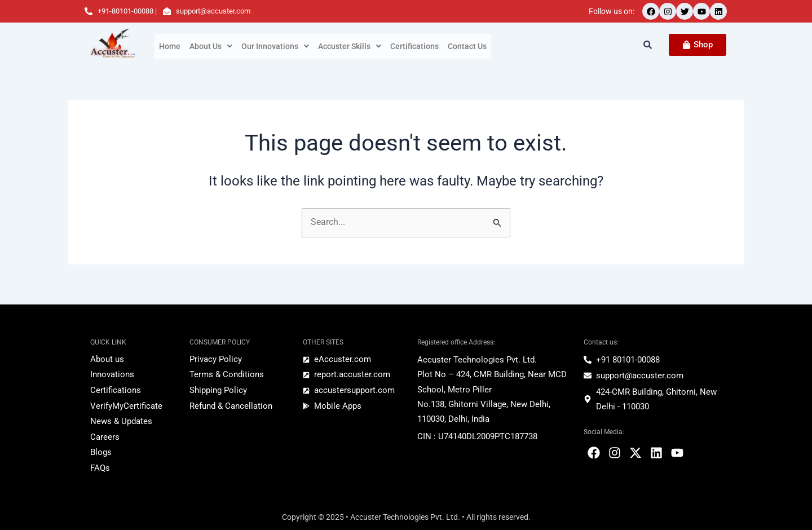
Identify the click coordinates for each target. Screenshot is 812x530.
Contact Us (467, 46)
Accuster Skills (350, 46)
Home (170, 46)
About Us (211, 46)
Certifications (414, 46)
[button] (211, 46)
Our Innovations (275, 46)
